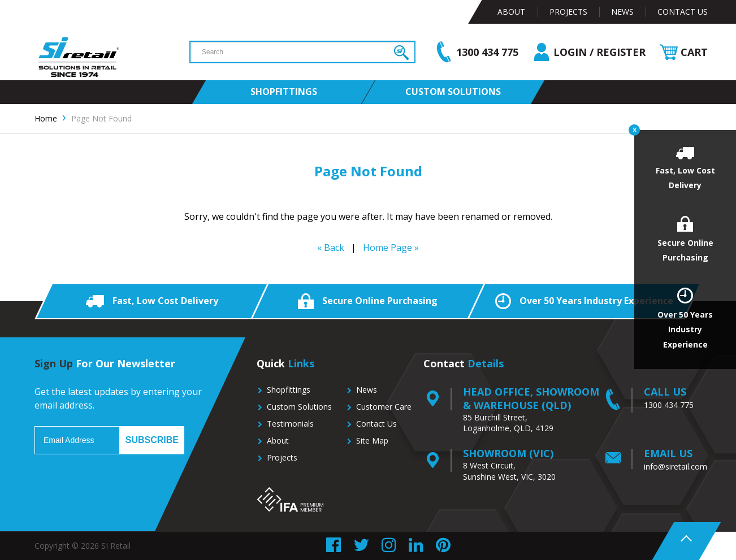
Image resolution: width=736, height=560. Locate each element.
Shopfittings (289, 390)
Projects (568, 12)
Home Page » (391, 248)
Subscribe (152, 440)
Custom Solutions (299, 407)
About (511, 12)
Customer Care (384, 407)
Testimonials (290, 424)
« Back (331, 248)
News (622, 12)
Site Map (372, 440)
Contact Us (683, 12)
